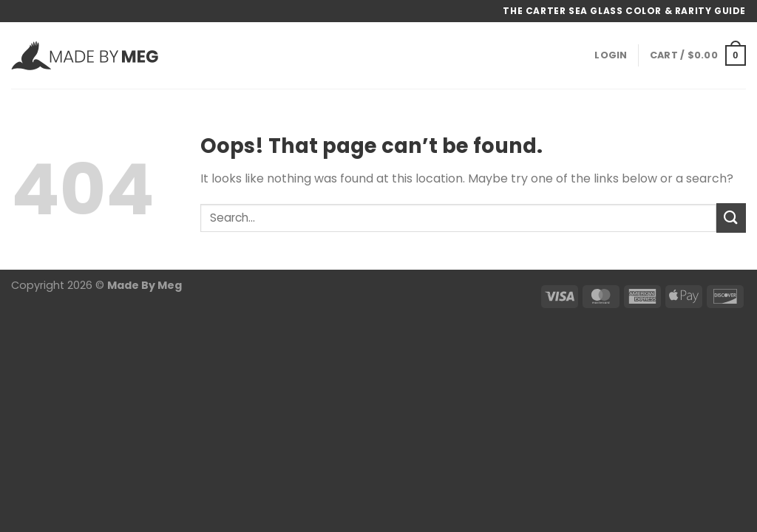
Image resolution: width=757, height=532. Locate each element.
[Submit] (731, 218)
